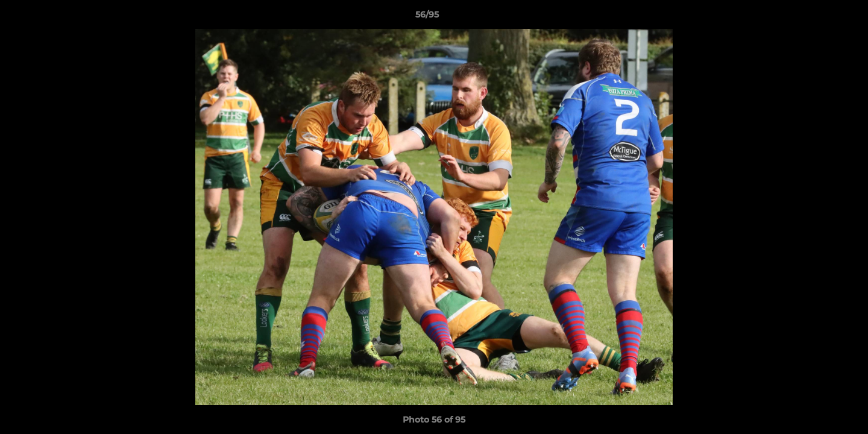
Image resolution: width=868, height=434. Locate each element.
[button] (817, 17)
